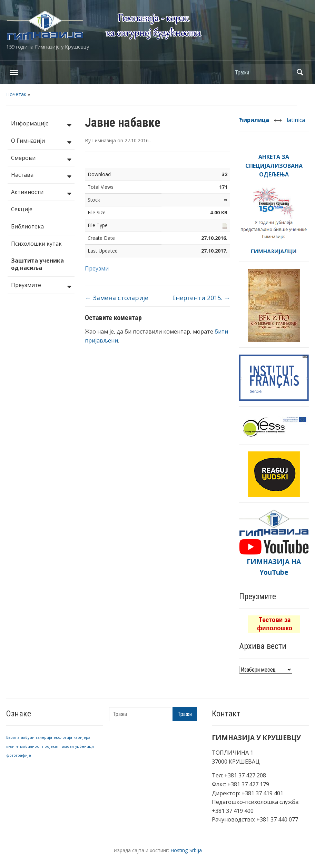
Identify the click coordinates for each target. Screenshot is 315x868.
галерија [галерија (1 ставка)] (44, 737)
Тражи (300, 72)
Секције (22, 209)
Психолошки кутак (36, 244)
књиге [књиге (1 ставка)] (12, 746)
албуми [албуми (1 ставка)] (28, 737)
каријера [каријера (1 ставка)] (82, 737)
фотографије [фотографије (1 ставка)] (19, 755)
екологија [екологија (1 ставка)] (63, 737)
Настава (41, 175)
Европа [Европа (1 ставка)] (13, 737)
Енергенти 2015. (201, 298)
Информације (41, 124)
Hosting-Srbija (186, 850)
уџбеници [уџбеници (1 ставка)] (85, 746)
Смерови (41, 159)
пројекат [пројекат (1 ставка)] (50, 746)
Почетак (16, 94)
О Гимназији (41, 141)
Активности (41, 193)
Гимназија (104, 140)
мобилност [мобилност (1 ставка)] (30, 746)
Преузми (97, 268)
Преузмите (41, 286)
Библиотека (27, 226)
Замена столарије (117, 298)
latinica (296, 120)
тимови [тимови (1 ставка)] (67, 746)
